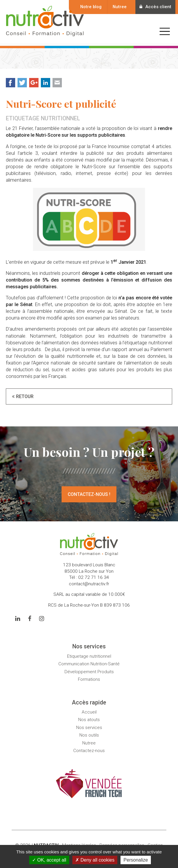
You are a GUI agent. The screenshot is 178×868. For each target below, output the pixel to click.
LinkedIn (46, 80)
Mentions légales (79, 842)
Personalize (136, 860)
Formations (89, 676)
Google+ (34, 80)
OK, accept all (49, 860)
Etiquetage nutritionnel (89, 653)
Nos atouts (89, 717)
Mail (57, 80)
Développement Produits (89, 669)
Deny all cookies (95, 860)
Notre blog (87, 7)
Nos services (89, 725)
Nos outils (89, 732)
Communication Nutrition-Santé (89, 661)
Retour (25, 394)
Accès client (154, 7)
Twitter (22, 80)
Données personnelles (122, 842)
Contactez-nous (89, 748)
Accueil (89, 709)
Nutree (116, 7)
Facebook (11, 80)
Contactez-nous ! (89, 491)
